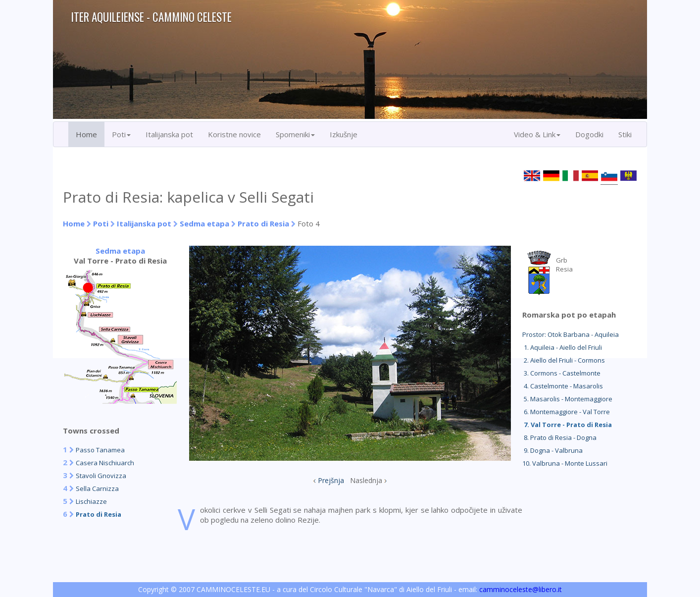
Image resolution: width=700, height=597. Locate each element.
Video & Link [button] (537, 134)
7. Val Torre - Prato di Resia (567, 425)
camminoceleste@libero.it (521, 589)
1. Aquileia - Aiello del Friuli (562, 347)
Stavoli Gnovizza (101, 476)
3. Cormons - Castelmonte (561, 373)
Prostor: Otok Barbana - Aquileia (571, 334)
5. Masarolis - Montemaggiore (567, 399)
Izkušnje (344, 134)
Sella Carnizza (97, 488)
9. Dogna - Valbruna (552, 450)
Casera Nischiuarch (105, 463)
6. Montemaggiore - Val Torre (566, 412)
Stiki (625, 134)
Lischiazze (91, 501)
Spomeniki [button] (295, 134)
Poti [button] (121, 134)
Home (86, 134)
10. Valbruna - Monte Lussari (565, 463)
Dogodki (589, 134)
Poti (101, 223)
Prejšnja (331, 480)
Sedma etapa (204, 223)
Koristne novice (234, 134)
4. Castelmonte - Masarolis (563, 386)
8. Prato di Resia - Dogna (559, 437)
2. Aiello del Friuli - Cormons (564, 360)
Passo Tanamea (100, 450)
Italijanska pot (169, 134)
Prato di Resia (263, 223)
